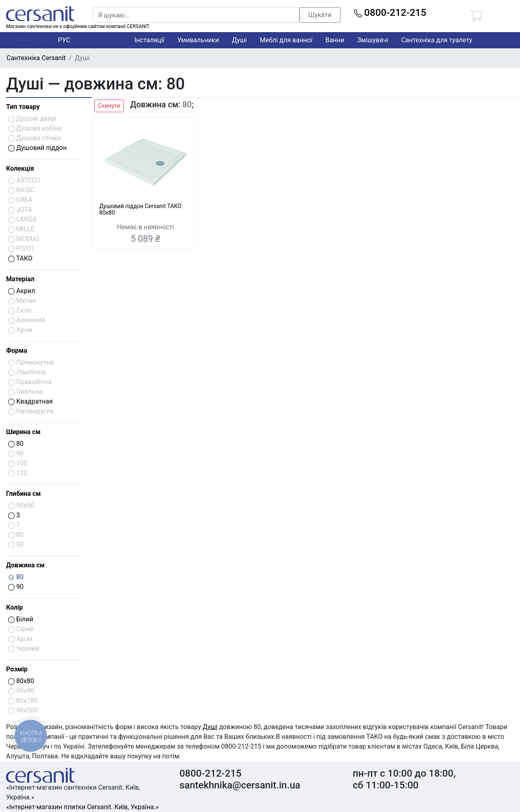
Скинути (109, 106)
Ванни (335, 40)
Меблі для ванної (286, 40)
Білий (21, 619)
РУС (64, 40)
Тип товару (23, 107)
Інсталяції (149, 40)
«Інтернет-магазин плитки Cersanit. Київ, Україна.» (82, 807)
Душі (239, 40)
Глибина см (23, 494)
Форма (17, 351)
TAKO (20, 258)
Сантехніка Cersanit (36, 58)
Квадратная (30, 401)
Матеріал (20, 279)
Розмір (17, 669)
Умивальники (198, 40)
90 (16, 587)
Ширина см (23, 432)
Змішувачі (373, 40)
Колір (14, 607)
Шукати (320, 15)
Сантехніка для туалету (437, 40)
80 (16, 444)
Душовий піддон (37, 148)
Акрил (22, 291)
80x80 (21, 681)
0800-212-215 (390, 13)
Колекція (20, 168)
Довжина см (25, 565)
